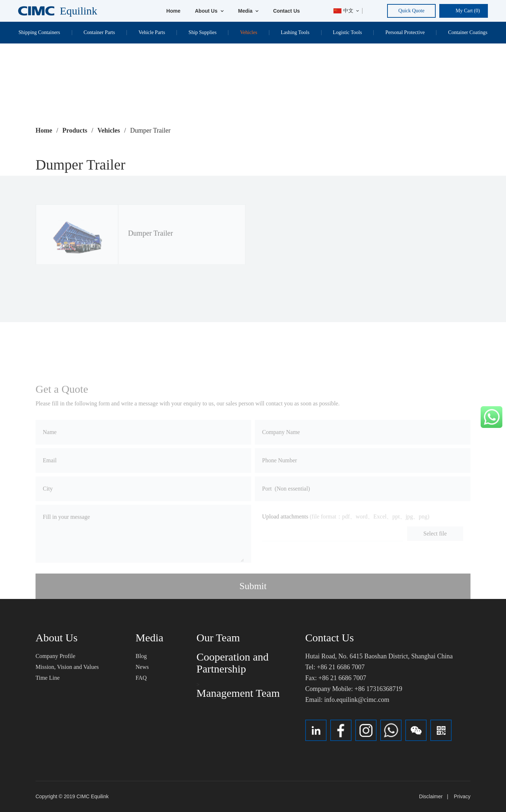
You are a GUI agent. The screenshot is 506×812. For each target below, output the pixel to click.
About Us (209, 11)
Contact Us (286, 11)
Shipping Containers (39, 32)
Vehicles (248, 32)
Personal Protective (405, 32)
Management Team (238, 693)
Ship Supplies (202, 32)
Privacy (462, 796)
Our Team (218, 638)
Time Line (48, 678)
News (142, 667)
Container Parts (99, 32)
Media (248, 11)
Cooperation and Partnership (233, 663)
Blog (141, 656)
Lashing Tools (295, 32)
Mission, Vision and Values (67, 667)
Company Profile (55, 656)
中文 (343, 11)
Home (173, 11)
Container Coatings (468, 32)
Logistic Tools (347, 32)
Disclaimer (431, 796)
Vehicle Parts (152, 32)
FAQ (141, 678)
